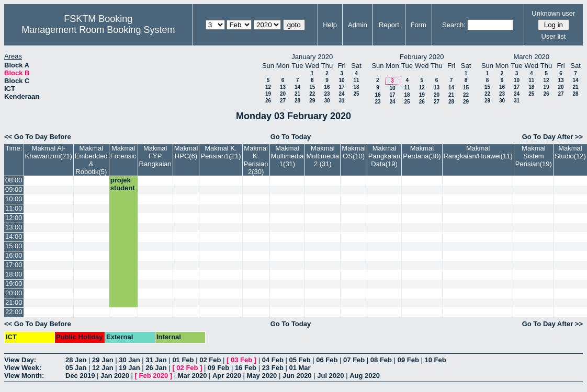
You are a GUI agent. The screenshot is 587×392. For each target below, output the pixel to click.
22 (312, 94)
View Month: (24, 376)
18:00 (14, 274)
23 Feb (273, 368)
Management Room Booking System (98, 30)
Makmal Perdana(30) (422, 152)
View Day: (20, 360)
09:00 (14, 189)
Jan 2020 (115, 376)
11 (356, 80)
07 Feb (354, 360)
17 (341, 87)
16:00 (14, 255)
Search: (454, 25)
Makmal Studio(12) (570, 152)
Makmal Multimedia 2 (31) (323, 156)
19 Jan (129, 368)
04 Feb (273, 360)
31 (341, 101)
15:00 (14, 246)
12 (268, 87)
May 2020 (262, 376)
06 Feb (327, 360)
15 (312, 87)
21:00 (14, 302)
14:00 (14, 237)
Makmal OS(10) (354, 152)
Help (330, 25)
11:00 (14, 208)
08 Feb (381, 360)
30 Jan (129, 360)
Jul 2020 (330, 376)
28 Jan (76, 360)
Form (418, 25)
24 (341, 94)
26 (268, 101)
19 (268, 94)
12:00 (14, 218)
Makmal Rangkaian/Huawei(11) (478, 152)
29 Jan (103, 360)
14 (297, 87)
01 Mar (300, 368)
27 (283, 101)
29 (312, 101)
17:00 (14, 265)
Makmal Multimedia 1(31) (287, 156)
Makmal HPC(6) (186, 152)
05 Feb (300, 360)
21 (297, 94)
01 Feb (183, 360)
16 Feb (246, 368)
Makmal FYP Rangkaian (155, 156)
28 (297, 101)
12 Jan (103, 368)
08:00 (14, 180)
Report (389, 25)
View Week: (23, 368)
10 (341, 80)
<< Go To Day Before (38, 137)
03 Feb (241, 360)
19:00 (14, 284)
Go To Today (291, 137)
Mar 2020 (193, 376)
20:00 (14, 293)
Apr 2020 (227, 376)
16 (327, 87)
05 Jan (76, 368)
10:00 (14, 199)
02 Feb (210, 360)
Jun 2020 (297, 376)
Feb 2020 (154, 376)
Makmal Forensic (123, 152)
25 (356, 94)
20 (283, 94)
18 (356, 87)
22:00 (14, 312)
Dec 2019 (80, 376)
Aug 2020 (365, 376)
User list (553, 36)
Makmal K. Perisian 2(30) (256, 160)
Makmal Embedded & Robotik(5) (91, 160)
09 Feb (408, 360)
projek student (123, 184)
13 (283, 87)
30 (327, 101)
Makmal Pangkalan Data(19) (384, 156)
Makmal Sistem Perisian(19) (534, 156)
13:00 (14, 227)
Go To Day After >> (552, 137)
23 (327, 94)
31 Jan (156, 360)
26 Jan (156, 368)
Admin (358, 25)
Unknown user (553, 13)
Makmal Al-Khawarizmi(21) (49, 152)
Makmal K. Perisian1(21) (221, 152)
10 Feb (435, 360)
